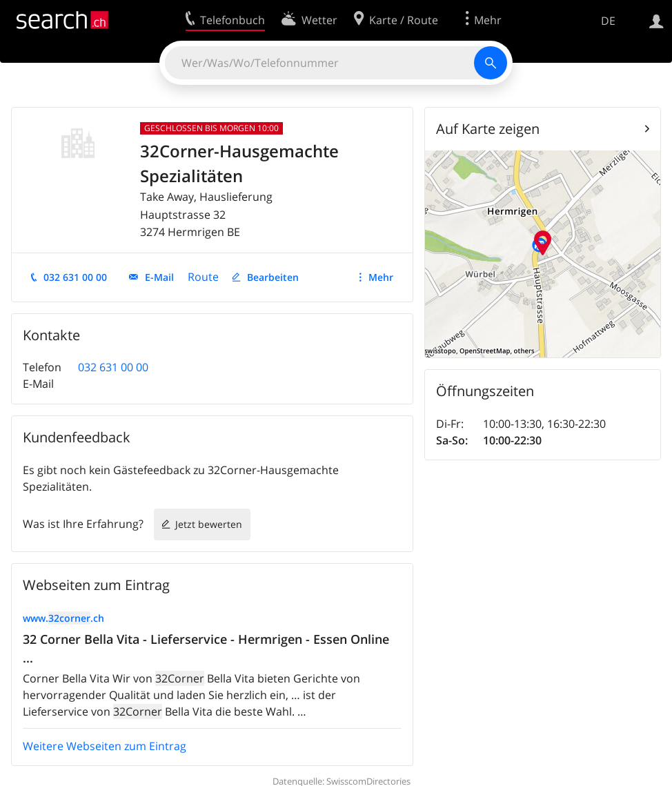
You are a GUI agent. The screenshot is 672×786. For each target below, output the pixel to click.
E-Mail (159, 277)
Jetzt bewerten (209, 524)
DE (608, 21)
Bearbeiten (273, 277)
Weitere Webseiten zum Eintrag (105, 746)
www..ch (63, 618)
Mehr (381, 277)
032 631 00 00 (75, 277)
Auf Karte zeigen (488, 129)
